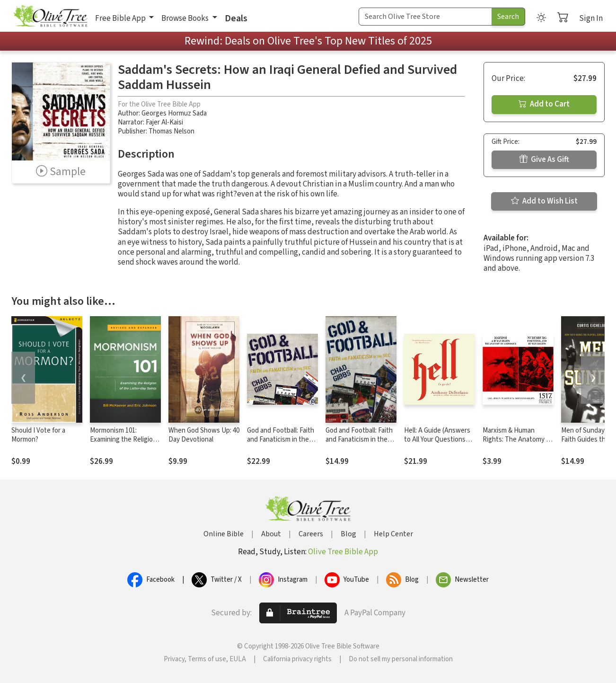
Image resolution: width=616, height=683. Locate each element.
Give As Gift (544, 160)
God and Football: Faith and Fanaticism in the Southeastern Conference (281, 444)
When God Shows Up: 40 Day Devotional (204, 435)
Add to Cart (544, 104)
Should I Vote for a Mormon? (38, 435)
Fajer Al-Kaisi (164, 122)
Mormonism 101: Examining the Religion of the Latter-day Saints (125, 439)
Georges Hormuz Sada (174, 113)
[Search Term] (425, 17)
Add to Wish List (544, 201)
